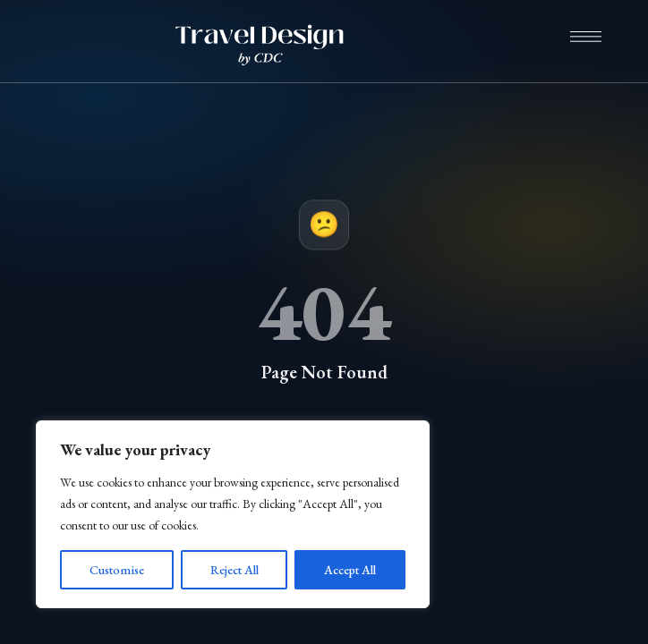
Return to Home (324, 439)
